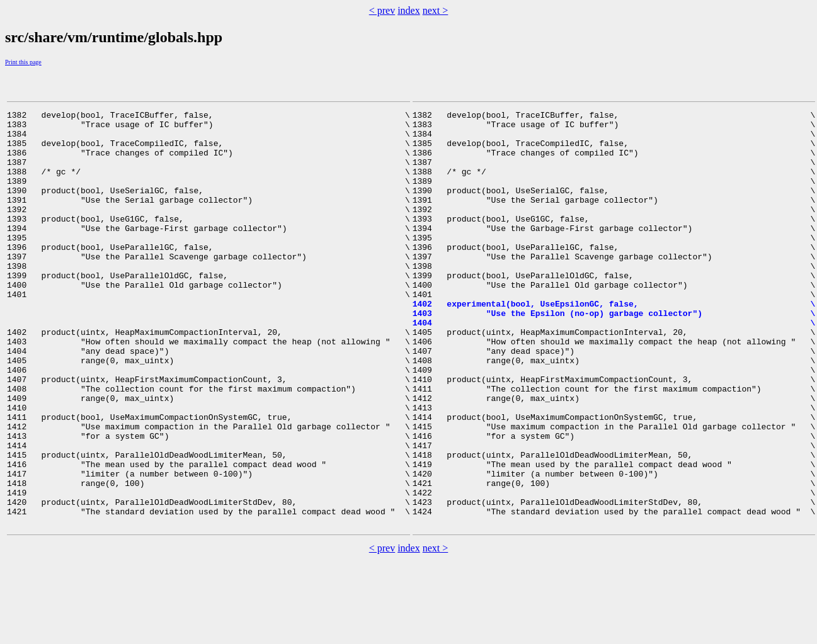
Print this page (23, 62)
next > (436, 10)
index (409, 10)
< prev (382, 10)
